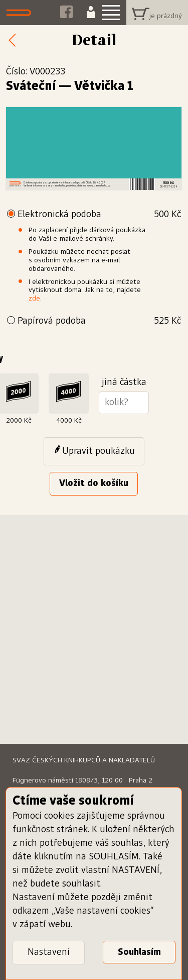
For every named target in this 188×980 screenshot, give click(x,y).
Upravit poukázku (99, 451)
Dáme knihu (21, 13)
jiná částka (124, 382)
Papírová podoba (99, 321)
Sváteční (31, 86)
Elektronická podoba (99, 215)
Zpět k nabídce (15, 41)
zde (34, 299)
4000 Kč (69, 421)
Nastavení (49, 952)
